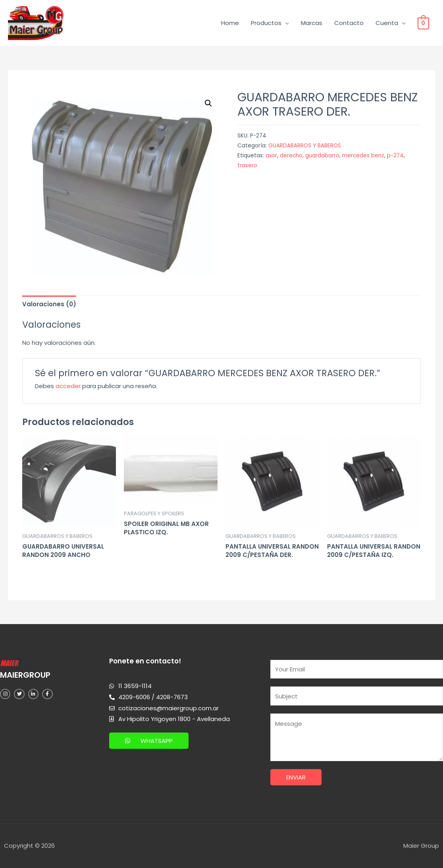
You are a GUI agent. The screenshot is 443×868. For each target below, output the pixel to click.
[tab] (49, 304)
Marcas (312, 23)
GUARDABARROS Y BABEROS (305, 146)
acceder (68, 386)
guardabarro (322, 156)
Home (231, 23)
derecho (291, 156)
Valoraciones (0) (49, 304)
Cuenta (388, 23)
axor (271, 156)
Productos (267, 23)
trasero (247, 165)
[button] (149, 741)
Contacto (350, 23)
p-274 (395, 156)
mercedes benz (363, 156)
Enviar (296, 777)
